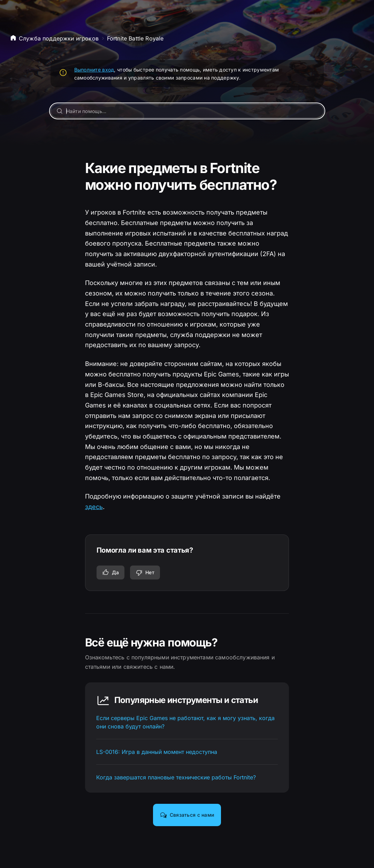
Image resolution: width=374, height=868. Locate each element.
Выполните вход (94, 70)
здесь (94, 507)
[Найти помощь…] (187, 111)
